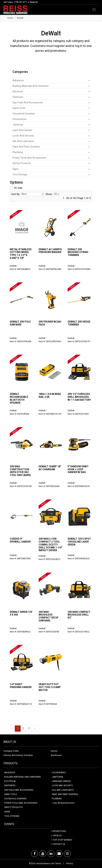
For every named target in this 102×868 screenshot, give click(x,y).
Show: (49, 194)
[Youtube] (43, 854)
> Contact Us (58, 844)
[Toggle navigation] (94, 10)
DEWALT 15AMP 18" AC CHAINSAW (50, 468)
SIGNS (7, 812)
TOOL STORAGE (12, 816)
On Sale (18, 188)
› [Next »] (34, 728)
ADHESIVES (10, 773)
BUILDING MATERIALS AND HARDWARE (23, 777)
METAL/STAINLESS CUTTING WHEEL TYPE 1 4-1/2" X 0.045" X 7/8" (21, 254)
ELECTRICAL (10, 781)
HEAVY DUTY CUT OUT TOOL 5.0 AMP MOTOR (50, 687)
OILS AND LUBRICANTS (63, 790)
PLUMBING (57, 799)
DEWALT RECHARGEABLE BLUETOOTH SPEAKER (19, 398)
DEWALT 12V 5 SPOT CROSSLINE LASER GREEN (79, 542)
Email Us (34, 2)
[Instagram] (67, 854)
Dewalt (20, 18)
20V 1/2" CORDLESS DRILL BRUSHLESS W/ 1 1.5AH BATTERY (79, 397)
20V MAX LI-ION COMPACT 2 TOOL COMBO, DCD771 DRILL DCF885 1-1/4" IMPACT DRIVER (50, 545)
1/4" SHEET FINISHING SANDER (21, 686)
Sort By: (16, 194)
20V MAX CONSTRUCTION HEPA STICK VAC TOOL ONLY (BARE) (20, 471)
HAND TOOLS (11, 794)
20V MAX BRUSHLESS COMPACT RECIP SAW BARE (49, 616)
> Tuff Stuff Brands (61, 840)
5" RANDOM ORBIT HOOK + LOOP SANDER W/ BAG (78, 469)
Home (10, 18)
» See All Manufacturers (63, 803)
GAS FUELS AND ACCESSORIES (19, 790)
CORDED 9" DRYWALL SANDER (20, 540)
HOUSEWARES (59, 773)
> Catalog (56, 836)
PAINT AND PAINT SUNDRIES (65, 794)
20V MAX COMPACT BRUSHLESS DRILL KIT (79, 615)
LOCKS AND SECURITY (62, 786)
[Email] (59, 854)
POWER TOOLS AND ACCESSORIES (21, 803)
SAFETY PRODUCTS (13, 807)
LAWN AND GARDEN (61, 781)
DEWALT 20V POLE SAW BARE (20, 323)
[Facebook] (35, 854)
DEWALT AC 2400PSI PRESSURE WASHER (50, 251)
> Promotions (58, 831)
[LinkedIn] (51, 854)
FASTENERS (10, 786)
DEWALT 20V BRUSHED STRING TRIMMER (78, 252)
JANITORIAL (58, 777)
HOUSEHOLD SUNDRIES (15, 799)
